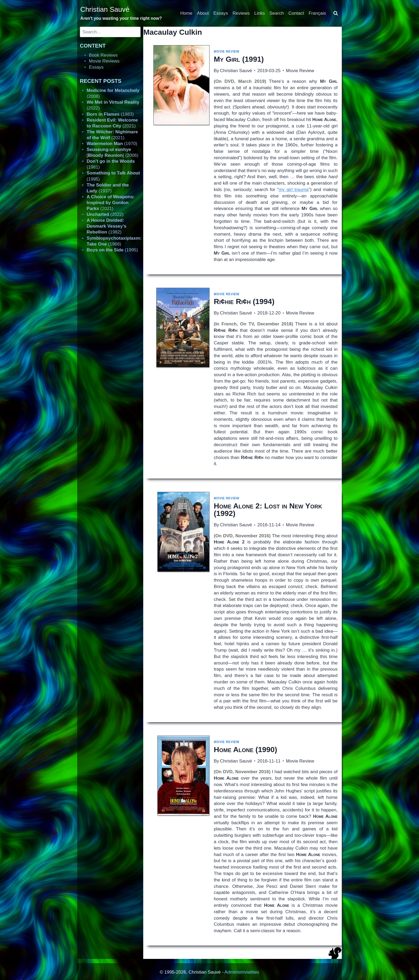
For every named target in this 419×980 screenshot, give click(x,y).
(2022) (105, 214)
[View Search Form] (336, 13)
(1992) (268, 510)
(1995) (112, 250)
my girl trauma (294, 190)
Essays (221, 13)
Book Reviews (103, 55)
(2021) (110, 203)
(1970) (112, 144)
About (203, 13)
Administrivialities (242, 972)
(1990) (245, 750)
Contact (296, 13)
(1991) (239, 59)
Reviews (241, 13)
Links (260, 13)
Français (317, 13)
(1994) (244, 302)
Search (277, 13)
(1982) (106, 226)
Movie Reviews (104, 61)
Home (186, 13)
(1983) (110, 114)
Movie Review (227, 52)
